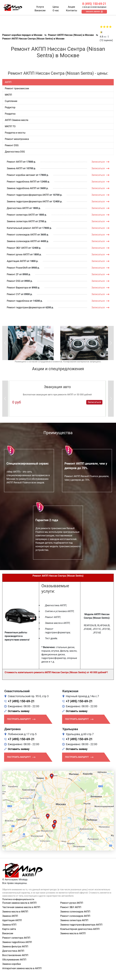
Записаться (98, 162)
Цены (56, 7)
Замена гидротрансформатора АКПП (28, 201)
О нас (56, 10)
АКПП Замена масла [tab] (17, 120)
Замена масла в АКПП (73, 933)
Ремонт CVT (14, 294)
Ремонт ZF (13, 274)
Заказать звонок (93, 12)
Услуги (40, 7)
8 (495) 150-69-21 (94, 4)
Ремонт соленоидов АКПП (22, 235)
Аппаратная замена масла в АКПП (22, 968)
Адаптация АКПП (17, 261)
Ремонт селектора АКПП (21, 215)
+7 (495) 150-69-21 (21, 701)
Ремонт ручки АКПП (18, 254)
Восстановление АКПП (15, 955)
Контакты (72, 10)
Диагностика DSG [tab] (15, 152)
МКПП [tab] (8, 95)
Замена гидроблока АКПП (22, 188)
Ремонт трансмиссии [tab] (17, 88)
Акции (71, 7)
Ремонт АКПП (15, 162)
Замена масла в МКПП (15, 912)
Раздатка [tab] (10, 114)
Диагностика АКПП (18, 208)
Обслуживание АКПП (14, 960)
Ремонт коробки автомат (21, 175)
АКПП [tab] (8, 82)
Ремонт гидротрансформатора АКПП (28, 195)
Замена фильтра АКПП (15, 947)
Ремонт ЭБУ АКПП (17, 248)
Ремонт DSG (14, 281)
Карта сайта (9, 929)
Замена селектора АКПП (21, 221)
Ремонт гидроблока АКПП (22, 182)
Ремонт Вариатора (17, 288)
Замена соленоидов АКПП (22, 241)
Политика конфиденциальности (18, 899)
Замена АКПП (15, 168)
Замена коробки (12, 964)
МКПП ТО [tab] (10, 126)
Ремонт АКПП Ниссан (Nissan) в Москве (71, 35)
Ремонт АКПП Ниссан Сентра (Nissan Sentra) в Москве (33, 39)
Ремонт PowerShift (17, 268)
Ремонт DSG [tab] (12, 145)
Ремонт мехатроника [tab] (17, 139)
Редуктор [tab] (10, 107)
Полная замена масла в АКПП (19, 903)
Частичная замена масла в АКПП (21, 907)
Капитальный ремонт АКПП (23, 228)
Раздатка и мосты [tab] (15, 133)
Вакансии (40, 10)
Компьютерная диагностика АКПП (80, 929)
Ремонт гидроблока (18, 301)
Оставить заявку (19, 711)
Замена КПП (9, 925)
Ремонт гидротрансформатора (24, 307)
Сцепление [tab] (11, 101)
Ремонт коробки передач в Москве (22, 35)
